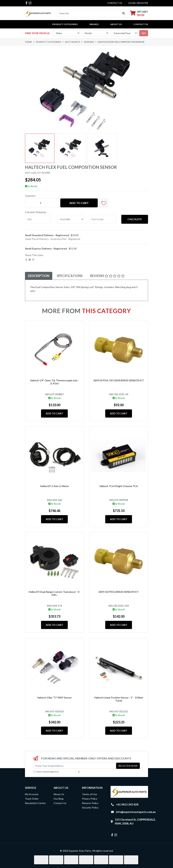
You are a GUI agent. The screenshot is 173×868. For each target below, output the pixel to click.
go (144, 33)
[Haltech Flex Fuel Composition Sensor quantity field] (42, 203)
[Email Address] (74, 766)
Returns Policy (90, 803)
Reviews (107, 276)
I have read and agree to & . (63, 772)
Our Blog (58, 799)
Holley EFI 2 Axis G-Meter (54, 486)
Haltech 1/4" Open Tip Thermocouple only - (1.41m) (54, 382)
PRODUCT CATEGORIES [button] (65, 24)
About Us (116, 24)
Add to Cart (79, 203)
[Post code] (103, 219)
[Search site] (124, 13)
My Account (32, 794)
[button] (104, 203)
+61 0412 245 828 (127, 804)
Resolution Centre (35, 803)
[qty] (38, 219)
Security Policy (90, 807)
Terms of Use (90, 794)
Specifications (70, 276)
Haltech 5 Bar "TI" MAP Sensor (54, 698)
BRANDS (94, 24)
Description (39, 276)
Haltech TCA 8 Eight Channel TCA (119, 486)
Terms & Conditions (68, 772)
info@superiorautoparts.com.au (136, 812)
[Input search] (89, 13)
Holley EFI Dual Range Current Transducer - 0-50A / (54, 593)
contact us (115, 3)
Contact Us (141, 24)
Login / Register (138, 3)
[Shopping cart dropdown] (139, 13)
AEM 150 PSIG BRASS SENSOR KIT (119, 592)
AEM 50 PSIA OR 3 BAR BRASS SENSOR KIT (119, 380)
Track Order (32, 799)
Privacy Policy (86, 772)
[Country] (70, 219)
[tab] (39, 276)
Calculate (135, 219)
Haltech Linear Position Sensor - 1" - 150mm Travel (119, 699)
